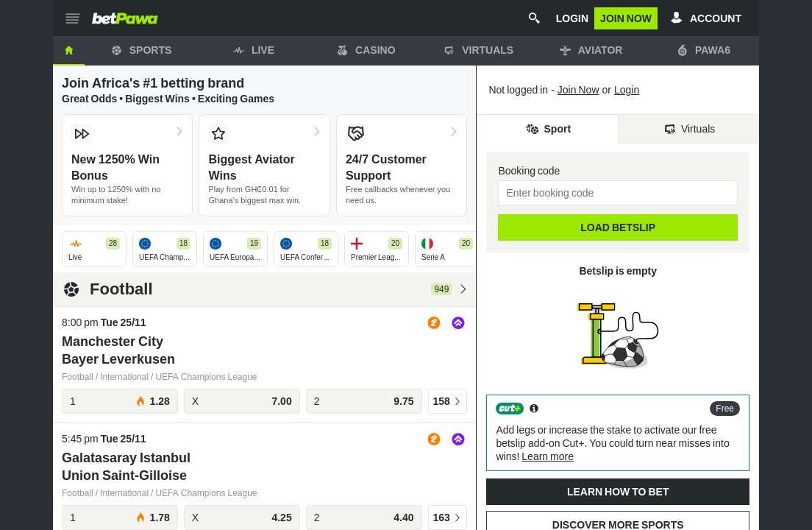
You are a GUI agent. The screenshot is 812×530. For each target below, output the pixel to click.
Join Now (578, 90)
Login (627, 90)
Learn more (548, 456)
